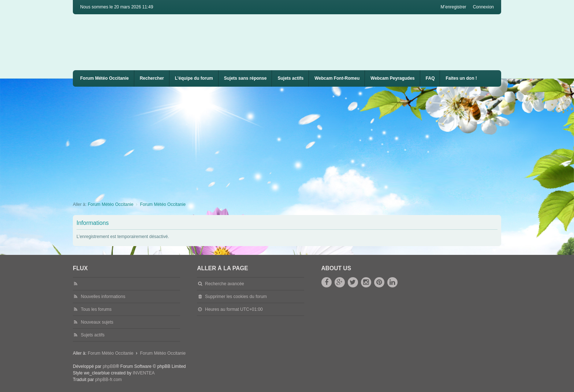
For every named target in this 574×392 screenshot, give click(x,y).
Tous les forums (96, 309)
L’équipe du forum (194, 78)
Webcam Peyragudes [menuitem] (393, 78)
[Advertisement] (292, 142)
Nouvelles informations (103, 297)
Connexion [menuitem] (483, 7)
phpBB (109, 366)
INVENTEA (143, 373)
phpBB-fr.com (109, 380)
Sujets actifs (290, 78)
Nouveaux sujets (97, 322)
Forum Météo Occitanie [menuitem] (105, 78)
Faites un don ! (461, 78)
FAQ (430, 78)
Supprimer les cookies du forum (236, 297)
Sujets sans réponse (245, 78)
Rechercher (152, 78)
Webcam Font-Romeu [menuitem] (337, 78)
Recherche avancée (225, 284)
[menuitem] (337, 78)
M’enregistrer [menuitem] (454, 7)
